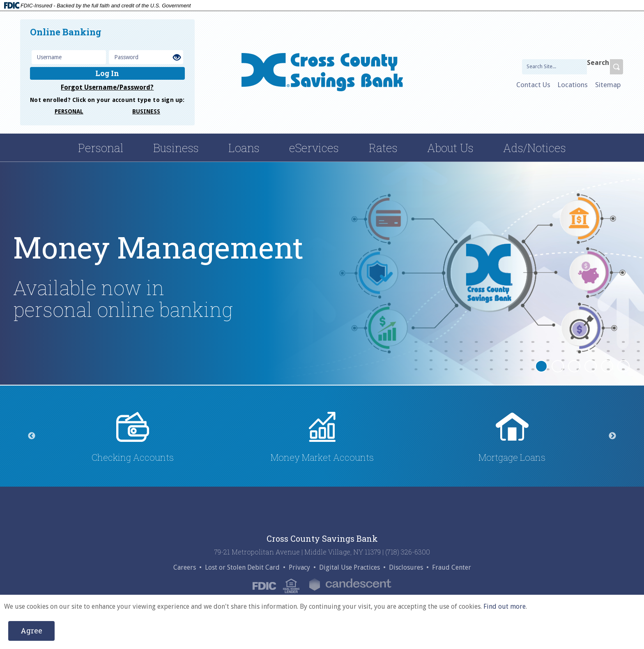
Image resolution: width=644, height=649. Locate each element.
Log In (107, 73)
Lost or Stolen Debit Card (242, 568)
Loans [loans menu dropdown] (244, 148)
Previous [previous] (32, 436)
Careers (185, 568)
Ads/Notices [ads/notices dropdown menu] (535, 148)
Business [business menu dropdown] (176, 148)
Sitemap (608, 85)
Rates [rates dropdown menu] (383, 148)
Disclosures (406, 568)
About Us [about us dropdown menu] (450, 148)
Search (598, 63)
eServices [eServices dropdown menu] (314, 148)
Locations (573, 85)
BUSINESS (146, 111)
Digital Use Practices (350, 568)
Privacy (299, 568)
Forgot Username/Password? (107, 87)
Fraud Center (452, 568)
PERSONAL (69, 111)
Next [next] (612, 436)
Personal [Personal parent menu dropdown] (101, 148)
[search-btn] (617, 67)
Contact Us (533, 85)
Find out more (505, 606)
